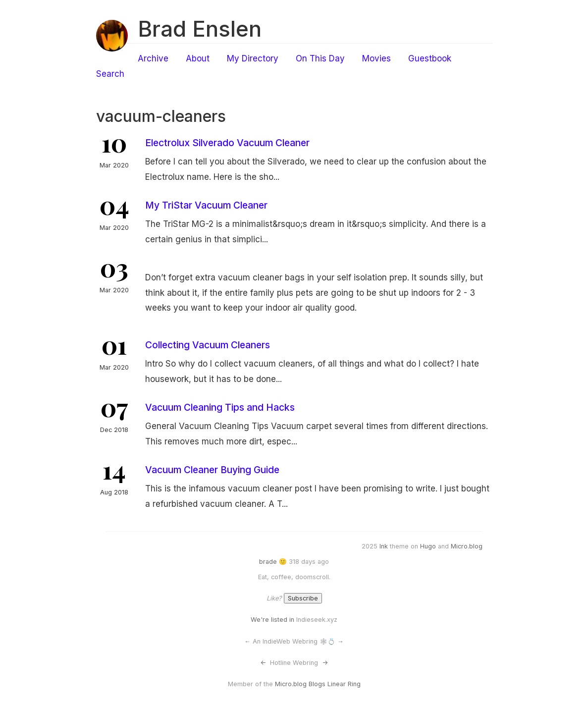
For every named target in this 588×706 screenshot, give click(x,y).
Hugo (428, 546)
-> (325, 663)
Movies (376, 58)
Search (110, 74)
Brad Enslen (200, 29)
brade (268, 562)
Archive (153, 58)
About (198, 58)
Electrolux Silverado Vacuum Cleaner (227, 143)
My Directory (253, 58)
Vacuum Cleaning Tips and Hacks (220, 407)
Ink (384, 546)
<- (263, 663)
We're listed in (272, 620)
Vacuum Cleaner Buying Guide (212, 470)
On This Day (320, 58)
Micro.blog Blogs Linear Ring (318, 684)
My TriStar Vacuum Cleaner (206, 205)
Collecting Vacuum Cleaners (208, 345)
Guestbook (430, 58)
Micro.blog (467, 546)
